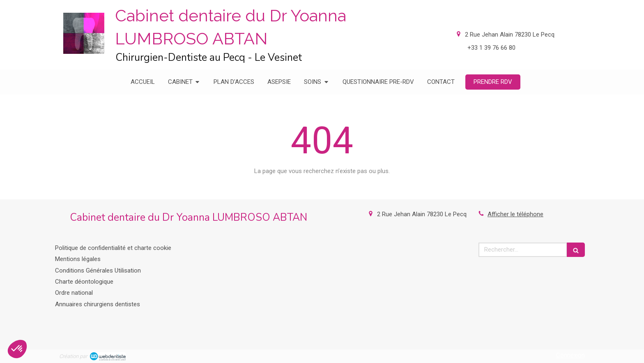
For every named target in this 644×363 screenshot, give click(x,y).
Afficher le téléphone (515, 214)
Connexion (570, 355)
